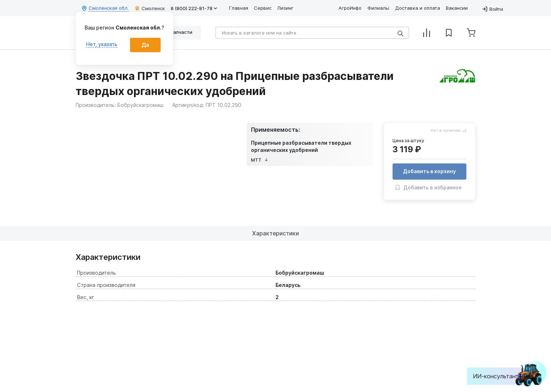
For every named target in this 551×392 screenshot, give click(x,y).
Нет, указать (102, 44)
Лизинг (285, 8)
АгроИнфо (350, 8)
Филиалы (378, 8)
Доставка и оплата (418, 8)
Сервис (263, 8)
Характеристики (276, 233)
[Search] (312, 33)
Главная (239, 8)
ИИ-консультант (501, 376)
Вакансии (457, 8)
